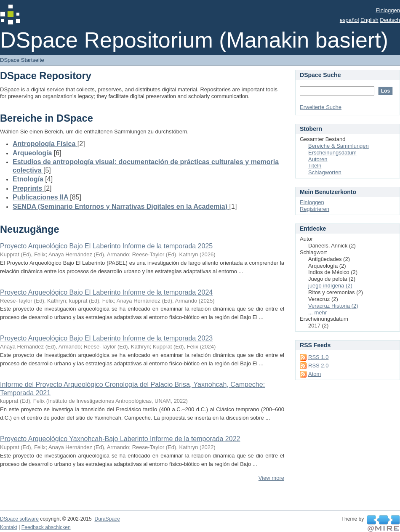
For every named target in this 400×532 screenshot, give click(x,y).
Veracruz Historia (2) (333, 306)
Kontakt (9, 527)
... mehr (317, 313)
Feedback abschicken (46, 527)
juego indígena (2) (330, 286)
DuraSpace (107, 519)
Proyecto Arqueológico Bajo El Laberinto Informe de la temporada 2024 (106, 292)
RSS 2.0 (318, 366)
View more (271, 478)
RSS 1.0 (318, 357)
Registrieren (315, 209)
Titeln (315, 166)
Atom (315, 374)
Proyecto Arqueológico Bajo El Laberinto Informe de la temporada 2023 (106, 338)
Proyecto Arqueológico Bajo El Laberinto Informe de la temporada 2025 (106, 246)
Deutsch (390, 20)
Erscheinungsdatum (332, 153)
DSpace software (19, 519)
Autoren (318, 159)
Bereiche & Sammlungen (339, 146)
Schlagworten (325, 172)
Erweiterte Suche (321, 107)
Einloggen (388, 10)
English (369, 20)
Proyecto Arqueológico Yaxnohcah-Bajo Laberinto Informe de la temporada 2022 (120, 439)
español (349, 20)
